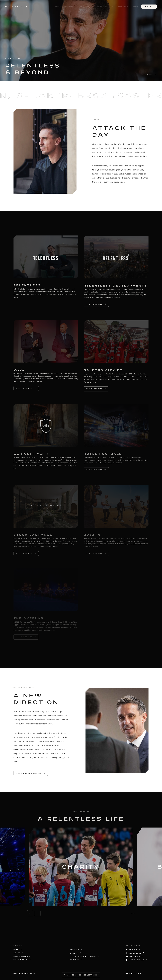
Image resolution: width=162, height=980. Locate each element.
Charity (109, 7)
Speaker (98, 7)
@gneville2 (135, 953)
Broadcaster (85, 7)
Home (18, 950)
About (58, 7)
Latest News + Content (127, 7)
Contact (76, 960)
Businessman (70, 7)
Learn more (92, 975)
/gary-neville (137, 960)
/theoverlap (136, 957)
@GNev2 (133, 950)
